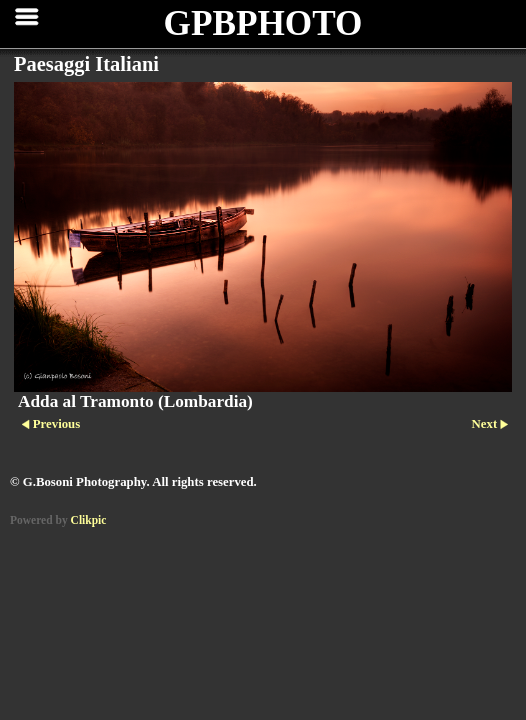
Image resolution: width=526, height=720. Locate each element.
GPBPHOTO (263, 23)
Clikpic (89, 520)
